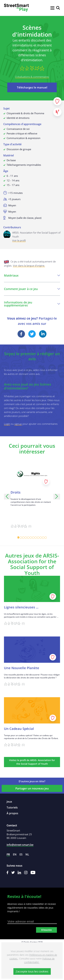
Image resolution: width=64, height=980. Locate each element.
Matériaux (32, 275)
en (15, 854)
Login (7, 424)
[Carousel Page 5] (28, 538)
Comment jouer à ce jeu (32, 289)
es (21, 854)
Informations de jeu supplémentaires (32, 304)
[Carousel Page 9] (38, 538)
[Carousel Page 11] (43, 538)
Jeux (9, 802)
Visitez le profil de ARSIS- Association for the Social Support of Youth (32, 762)
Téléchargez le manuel (32, 87)
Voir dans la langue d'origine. (29, 266)
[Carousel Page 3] (23, 538)
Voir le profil (19, 240)
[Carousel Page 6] (31, 538)
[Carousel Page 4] (26, 538)
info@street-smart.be (20, 845)
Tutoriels (12, 808)
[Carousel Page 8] (36, 538)
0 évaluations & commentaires (32, 77)
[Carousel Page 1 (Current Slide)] (18, 538)
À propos (12, 813)
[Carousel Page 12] (46, 538)
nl (27, 854)
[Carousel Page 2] (21, 538)
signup (18, 424)
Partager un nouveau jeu (32, 788)
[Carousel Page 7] (33, 538)
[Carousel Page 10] (41, 538)
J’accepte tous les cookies (32, 971)
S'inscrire (46, 930)
